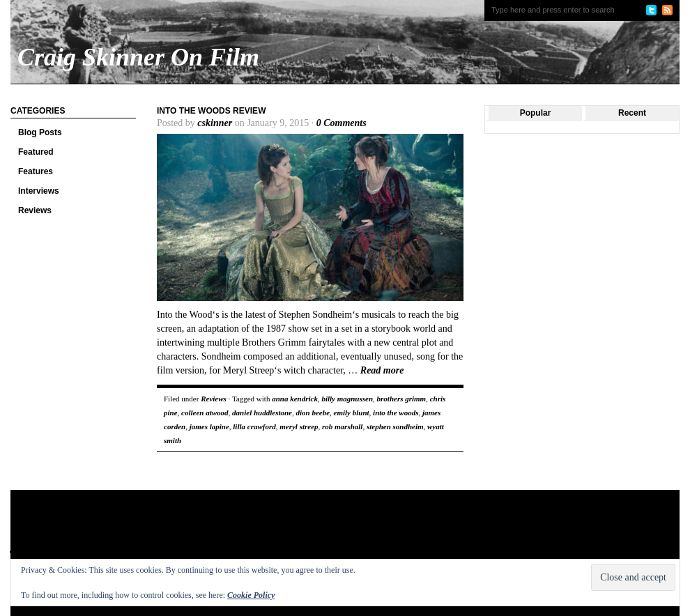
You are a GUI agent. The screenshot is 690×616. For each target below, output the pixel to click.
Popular (536, 113)
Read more (382, 370)
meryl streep (299, 426)
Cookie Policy (251, 595)
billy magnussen (347, 399)
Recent (632, 113)
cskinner (215, 123)
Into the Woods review (211, 111)
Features (36, 171)
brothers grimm (402, 399)
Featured (36, 152)
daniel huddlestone (262, 413)
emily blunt (352, 413)
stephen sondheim (395, 426)
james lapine (209, 426)
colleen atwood (205, 413)
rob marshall (342, 426)
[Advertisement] (278, 535)
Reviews (35, 210)
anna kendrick (295, 399)
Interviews (39, 191)
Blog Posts (40, 132)
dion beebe (313, 413)
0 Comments (342, 123)
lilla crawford (254, 426)
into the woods (396, 413)
